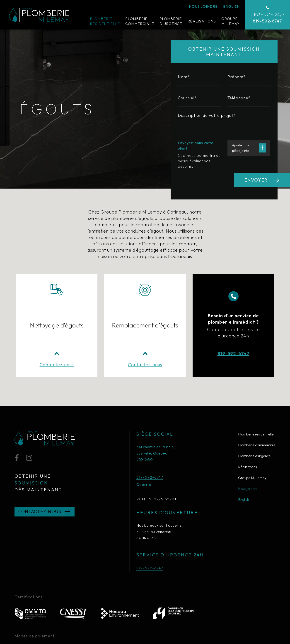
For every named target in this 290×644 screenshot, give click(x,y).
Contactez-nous (57, 330)
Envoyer (256, 180)
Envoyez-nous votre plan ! (196, 145)
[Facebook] (17, 424)
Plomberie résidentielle (256, 399)
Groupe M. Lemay (252, 443)
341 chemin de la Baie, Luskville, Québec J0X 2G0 (156, 418)
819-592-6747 (233, 327)
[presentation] (212, 182)
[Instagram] (29, 424)
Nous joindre (248, 454)
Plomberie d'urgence (254, 421)
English (244, 465)
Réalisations (248, 432)
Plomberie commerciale (257, 410)
